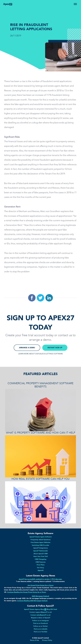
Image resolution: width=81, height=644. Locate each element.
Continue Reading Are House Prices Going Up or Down (27, 592)
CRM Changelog (41, 559)
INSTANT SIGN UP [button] (55, 348)
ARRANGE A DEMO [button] (27, 348)
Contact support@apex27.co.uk (41, 612)
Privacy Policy (47, 640)
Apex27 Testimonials (40, 551)
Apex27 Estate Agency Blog (34, 609)
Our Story (41, 568)
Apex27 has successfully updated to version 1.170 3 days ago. (40, 579)
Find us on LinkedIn (41, 629)
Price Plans (41, 565)
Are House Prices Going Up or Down (41, 585)
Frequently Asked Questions (41, 540)
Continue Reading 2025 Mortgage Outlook (32, 601)
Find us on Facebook (40, 623)
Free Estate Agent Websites (40, 542)
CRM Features (40, 562)
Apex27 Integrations (41, 548)
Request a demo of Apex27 (41, 618)
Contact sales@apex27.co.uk (40, 615)
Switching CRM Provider (41, 545)
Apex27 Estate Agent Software (41, 537)
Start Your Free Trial (41, 556)
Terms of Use (34, 640)
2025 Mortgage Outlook (40, 596)
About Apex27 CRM (41, 554)
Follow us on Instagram (40, 621)
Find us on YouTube (40, 632)
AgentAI (41, 570)
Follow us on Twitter (41, 626)
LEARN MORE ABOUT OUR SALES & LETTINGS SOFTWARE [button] (40, 354)
